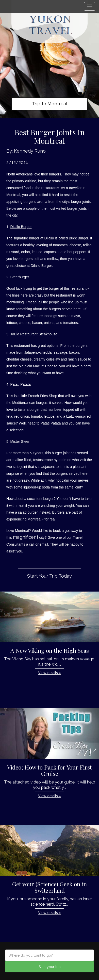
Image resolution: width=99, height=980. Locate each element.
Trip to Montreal (50, 104)
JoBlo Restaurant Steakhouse (34, 334)
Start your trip (50, 967)
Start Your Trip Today (49, 576)
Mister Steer (20, 442)
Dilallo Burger (21, 227)
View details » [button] (49, 673)
